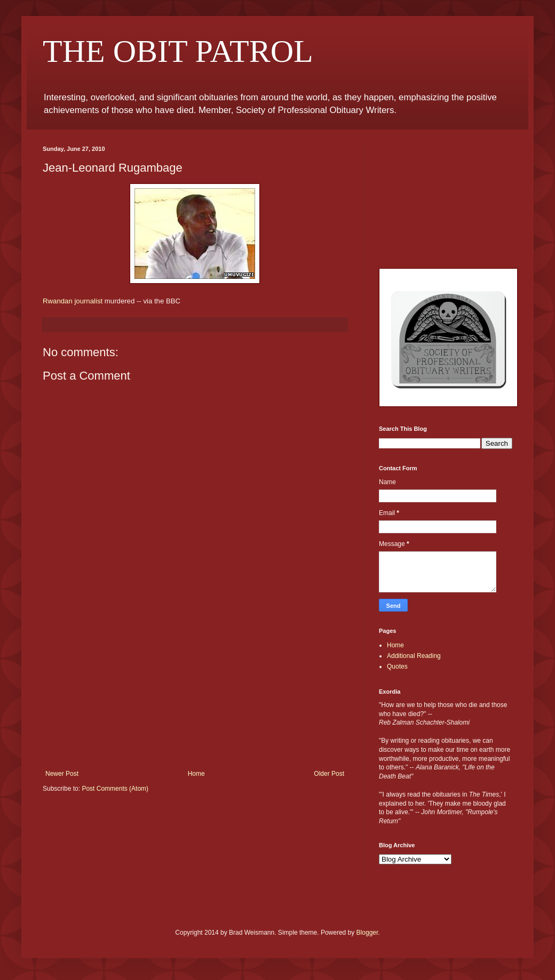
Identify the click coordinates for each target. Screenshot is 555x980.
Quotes (397, 666)
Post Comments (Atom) (115, 789)
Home (196, 774)
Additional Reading (414, 656)
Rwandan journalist (73, 301)
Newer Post (62, 774)
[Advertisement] (195, 690)
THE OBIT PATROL (178, 51)
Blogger (367, 933)
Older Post (329, 774)
